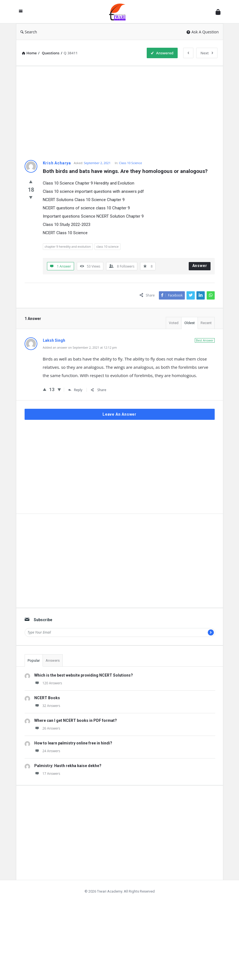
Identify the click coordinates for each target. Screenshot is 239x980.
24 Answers (47, 751)
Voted (174, 323)
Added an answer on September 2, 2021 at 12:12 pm (80, 347)
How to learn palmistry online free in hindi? (73, 743)
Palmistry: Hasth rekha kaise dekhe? (68, 766)
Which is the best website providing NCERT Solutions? (84, 675)
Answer (200, 266)
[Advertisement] (120, 113)
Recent (206, 323)
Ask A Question (203, 32)
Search (29, 32)
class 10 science (108, 246)
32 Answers (47, 706)
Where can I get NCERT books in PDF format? (76, 720)
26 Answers (47, 728)
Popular (34, 660)
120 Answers (48, 683)
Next (207, 53)
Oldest (190, 323)
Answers (53, 660)
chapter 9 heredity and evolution (68, 246)
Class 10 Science (131, 163)
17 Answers (47, 774)
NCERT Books (47, 698)
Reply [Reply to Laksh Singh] (75, 390)
